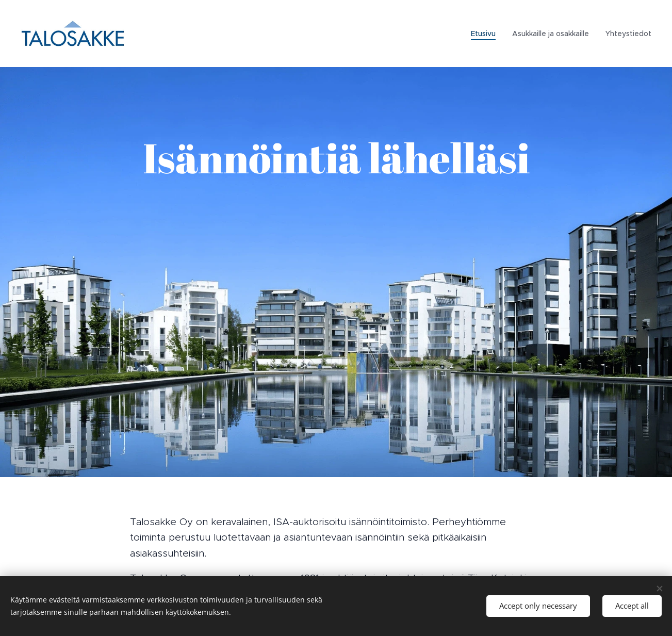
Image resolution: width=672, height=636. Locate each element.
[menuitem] (486, 34)
